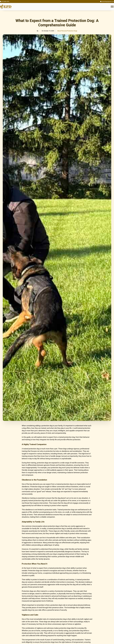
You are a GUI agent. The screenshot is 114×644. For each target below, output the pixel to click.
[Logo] (6, 7)
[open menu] (112, 7)
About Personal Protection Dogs (67, 31)
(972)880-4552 (5, 1)
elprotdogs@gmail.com (108, 1)
